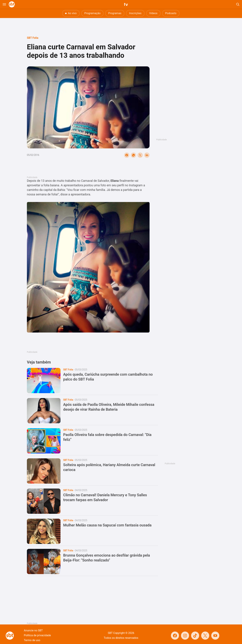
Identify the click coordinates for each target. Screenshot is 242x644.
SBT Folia (33, 38)
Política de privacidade (37, 635)
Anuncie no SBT (33, 630)
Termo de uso (32, 640)
